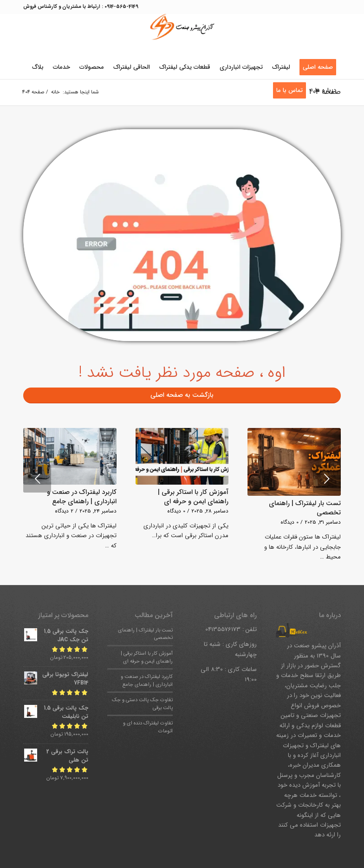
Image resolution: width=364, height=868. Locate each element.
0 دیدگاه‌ (289, 522)
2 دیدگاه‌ (64, 511)
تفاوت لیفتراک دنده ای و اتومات (148, 727)
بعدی (327, 479)
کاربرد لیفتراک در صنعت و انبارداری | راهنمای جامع (82, 497)
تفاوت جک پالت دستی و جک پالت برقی (142, 704)
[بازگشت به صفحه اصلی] (182, 395)
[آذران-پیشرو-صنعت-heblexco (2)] (182, 35)
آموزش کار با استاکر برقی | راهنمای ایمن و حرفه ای (193, 497)
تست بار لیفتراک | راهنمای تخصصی (305, 508)
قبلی (37, 479)
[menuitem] (318, 67)
